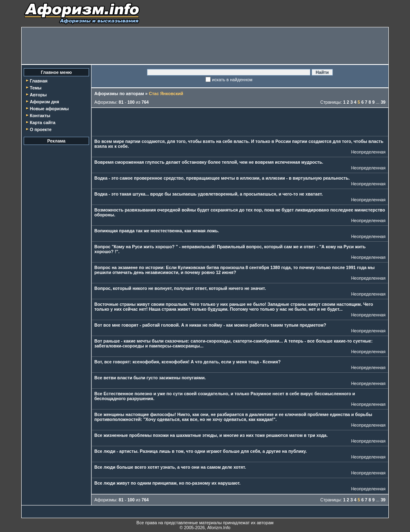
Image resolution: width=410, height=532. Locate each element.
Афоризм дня (45, 102)
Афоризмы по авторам (119, 93)
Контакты (40, 116)
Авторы (38, 95)
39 (383, 102)
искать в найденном (232, 80)
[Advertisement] (205, 46)
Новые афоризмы (49, 109)
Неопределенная (368, 152)
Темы (36, 88)
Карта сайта (43, 122)
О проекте (41, 129)
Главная (39, 81)
